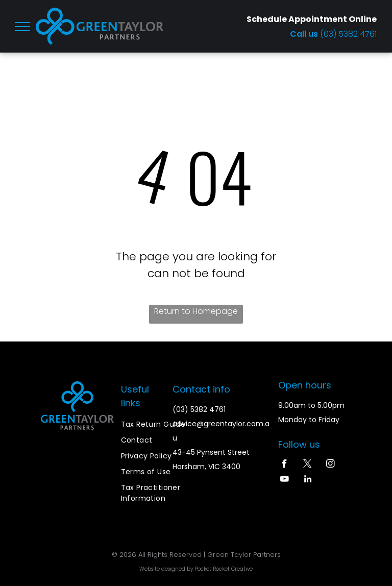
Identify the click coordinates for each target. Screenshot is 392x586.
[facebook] (285, 465)
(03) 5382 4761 (348, 34)
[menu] (22, 27)
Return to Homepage (196, 311)
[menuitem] (158, 424)
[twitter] (308, 465)
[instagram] (330, 465)
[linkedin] (308, 480)
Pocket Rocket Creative (224, 569)
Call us (305, 34)
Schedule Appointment (297, 19)
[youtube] (285, 480)
